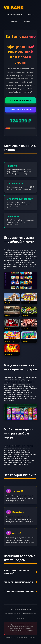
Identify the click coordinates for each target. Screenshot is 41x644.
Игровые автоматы (14, 14)
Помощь (27, 21)
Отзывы (14, 21)
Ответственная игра (30, 614)
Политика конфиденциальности (20, 609)
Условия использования (12, 614)
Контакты (20, 618)
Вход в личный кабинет (21, 110)
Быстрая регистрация (20, 100)
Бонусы (31, 14)
